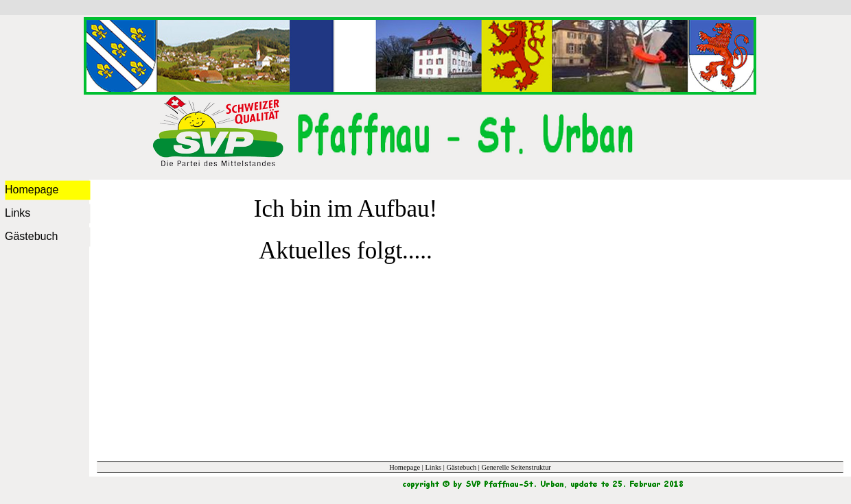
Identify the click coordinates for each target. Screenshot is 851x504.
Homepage (405, 467)
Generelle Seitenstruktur (516, 467)
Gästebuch (461, 467)
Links (433, 467)
